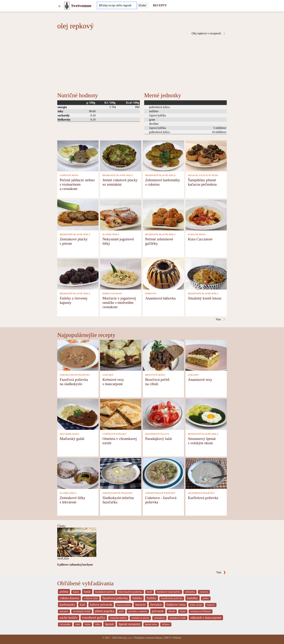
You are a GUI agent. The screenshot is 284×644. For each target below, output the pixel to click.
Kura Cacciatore (200, 239)
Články (61, 526)
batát (87, 591)
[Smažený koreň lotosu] (206, 274)
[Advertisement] (142, 62)
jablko (206, 598)
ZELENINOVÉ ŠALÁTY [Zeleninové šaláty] (157, 434)
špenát (109, 624)
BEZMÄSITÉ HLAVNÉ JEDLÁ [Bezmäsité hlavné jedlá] (118, 175)
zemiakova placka (140, 618)
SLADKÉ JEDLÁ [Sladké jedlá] (111, 234)
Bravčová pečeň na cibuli (157, 382)
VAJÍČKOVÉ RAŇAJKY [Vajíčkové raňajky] (115, 434)
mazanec (64, 611)
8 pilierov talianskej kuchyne (75, 565)
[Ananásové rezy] (206, 355)
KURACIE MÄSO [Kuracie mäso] (197, 234)
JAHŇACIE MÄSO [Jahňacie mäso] (69, 175)
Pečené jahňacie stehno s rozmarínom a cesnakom (77, 184)
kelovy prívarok (101, 605)
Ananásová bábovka (160, 298)
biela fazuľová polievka (130, 592)
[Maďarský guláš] (78, 414)
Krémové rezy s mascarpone (113, 382)
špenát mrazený (130, 624)
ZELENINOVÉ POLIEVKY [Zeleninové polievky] (201, 493)
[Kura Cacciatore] (206, 215)
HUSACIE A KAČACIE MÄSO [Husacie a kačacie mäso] (203, 175)
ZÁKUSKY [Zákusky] (108, 375)
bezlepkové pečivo (105, 592)
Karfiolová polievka (203, 498)
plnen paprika (105, 611)
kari (83, 605)
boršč (150, 592)
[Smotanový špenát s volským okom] (206, 414)
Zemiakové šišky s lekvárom (73, 500)
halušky (193, 598)
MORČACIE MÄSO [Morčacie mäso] (112, 294)
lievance (156, 605)
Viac (221, 572)
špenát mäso (151, 624)
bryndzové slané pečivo (169, 592)
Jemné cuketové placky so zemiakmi (120, 182)
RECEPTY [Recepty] (160, 5)
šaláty (87, 624)
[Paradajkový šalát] (163, 414)
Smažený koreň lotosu (205, 298)
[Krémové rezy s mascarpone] (121, 355)
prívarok (158, 611)
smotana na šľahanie (201, 611)
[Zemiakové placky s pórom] (78, 215)
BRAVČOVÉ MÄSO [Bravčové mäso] (155, 375)
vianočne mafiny (118, 618)
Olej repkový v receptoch (209, 33)
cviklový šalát (91, 598)
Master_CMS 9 (163, 638)
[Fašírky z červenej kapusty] (78, 274)
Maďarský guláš (72, 439)
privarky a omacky (138, 611)
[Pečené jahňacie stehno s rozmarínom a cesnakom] (78, 156)
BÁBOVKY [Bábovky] (151, 294)
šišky (98, 624)
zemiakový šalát (178, 618)
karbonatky (67, 605)
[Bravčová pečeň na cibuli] (163, 355)
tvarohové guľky (94, 618)
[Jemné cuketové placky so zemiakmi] (121, 156)
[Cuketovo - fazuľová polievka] (163, 473)
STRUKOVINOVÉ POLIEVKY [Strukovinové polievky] (75, 375)
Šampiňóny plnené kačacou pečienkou (202, 182)
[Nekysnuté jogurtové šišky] (121, 215)
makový (211, 605)
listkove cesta (176, 605)
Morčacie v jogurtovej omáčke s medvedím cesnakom (119, 302)
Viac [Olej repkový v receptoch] (221, 319)
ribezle (172, 611)
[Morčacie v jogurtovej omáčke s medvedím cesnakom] (121, 274)
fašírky (152, 598)
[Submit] (143, 5)
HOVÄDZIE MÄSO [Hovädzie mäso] (69, 434)
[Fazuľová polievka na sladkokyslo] (78, 355)
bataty (76, 592)
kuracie (140, 605)
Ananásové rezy (200, 379)
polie (121, 611)
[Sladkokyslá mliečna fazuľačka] (121, 473)
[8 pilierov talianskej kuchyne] (77, 542)
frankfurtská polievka (172, 598)
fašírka (137, 598)
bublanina (190, 592)
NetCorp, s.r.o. (125, 638)
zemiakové (159, 618)
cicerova (204, 592)
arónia (64, 591)
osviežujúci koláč (82, 611)
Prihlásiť (177, 638)
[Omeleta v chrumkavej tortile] (121, 414)
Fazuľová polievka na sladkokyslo (74, 382)
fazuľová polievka (115, 598)
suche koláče (69, 618)
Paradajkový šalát (159, 439)
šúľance (166, 624)
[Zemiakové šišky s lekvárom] (78, 473)
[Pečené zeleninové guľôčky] (163, 215)
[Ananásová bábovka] (163, 274)
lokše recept (196, 605)
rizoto (183, 611)
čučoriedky (65, 624)
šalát (78, 624)
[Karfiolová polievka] (206, 473)
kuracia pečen (124, 605)
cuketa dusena (69, 598)
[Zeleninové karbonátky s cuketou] (163, 156)
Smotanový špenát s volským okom (202, 441)
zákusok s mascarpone (206, 618)
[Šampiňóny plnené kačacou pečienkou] (206, 156)
